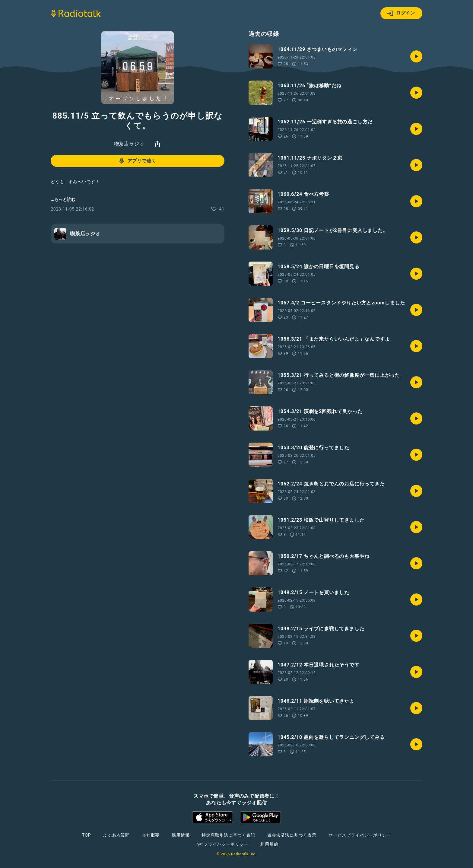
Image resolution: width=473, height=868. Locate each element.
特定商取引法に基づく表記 (228, 835)
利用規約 (269, 844)
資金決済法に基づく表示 (292, 835)
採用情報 (181, 835)
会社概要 (151, 835)
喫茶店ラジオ (129, 144)
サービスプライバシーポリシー (360, 835)
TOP (86, 835)
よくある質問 (116, 835)
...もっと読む (63, 199)
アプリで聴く (137, 161)
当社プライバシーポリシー (222, 844)
